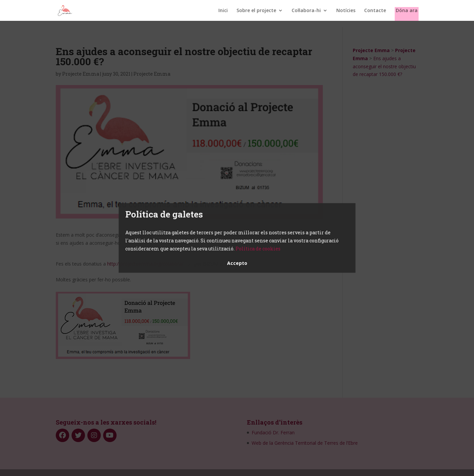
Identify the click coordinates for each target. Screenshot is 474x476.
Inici (223, 11)
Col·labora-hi (306, 11)
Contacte (375, 11)
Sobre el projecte (256, 11)
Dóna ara (407, 11)
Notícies (346, 11)
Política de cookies (258, 249)
